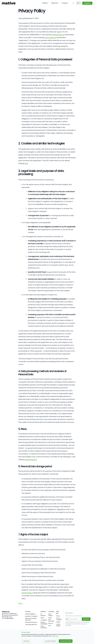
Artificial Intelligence (30, 614)
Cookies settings (58, 625)
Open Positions (51, 615)
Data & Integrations (44, 627)
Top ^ (20, 603)
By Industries (43, 615)
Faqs (49, 625)
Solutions (46, 3)
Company (65, 3)
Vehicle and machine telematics (31, 619)
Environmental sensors (31, 622)
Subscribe (86, 619)
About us (51, 623)
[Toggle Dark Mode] (73, 3)
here (26, 163)
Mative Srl (6, 612)
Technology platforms (31, 625)
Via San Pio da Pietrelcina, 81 (11, 615)
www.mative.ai (51, 38)
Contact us (87, 3)
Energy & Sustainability (44, 623)
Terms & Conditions (59, 619)
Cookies (58, 622)
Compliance (44, 620)
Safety (42, 618)
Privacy (58, 616)
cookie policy (55, 636)
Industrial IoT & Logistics (31, 616)
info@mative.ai (58, 35)
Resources (55, 3)
